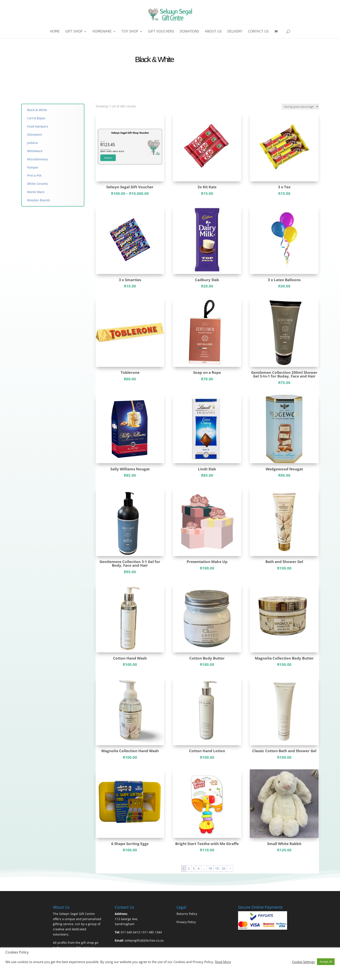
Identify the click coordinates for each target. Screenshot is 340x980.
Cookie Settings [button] (303, 962)
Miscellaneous (38, 159)
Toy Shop (130, 32)
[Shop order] (300, 107)
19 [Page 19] (217, 868)
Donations (189, 32)
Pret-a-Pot (34, 175)
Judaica (32, 143)
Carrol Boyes (36, 118)
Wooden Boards (39, 200)
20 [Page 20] (224, 868)
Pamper (33, 167)
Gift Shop (74, 32)
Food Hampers (38, 126)
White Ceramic (38, 184)
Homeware (102, 32)
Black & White (37, 110)
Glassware (35, 134)
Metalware (35, 151)
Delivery (235, 32)
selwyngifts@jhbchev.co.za (144, 940)
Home (55, 32)
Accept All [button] (326, 962)
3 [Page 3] (194, 868)
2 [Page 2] (189, 868)
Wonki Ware (36, 192)
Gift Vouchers (161, 32)
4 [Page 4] (199, 868)
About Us (213, 32)
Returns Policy (187, 914)
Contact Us (258, 32)
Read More (223, 962)
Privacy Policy (186, 922)
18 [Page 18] (210, 868)
